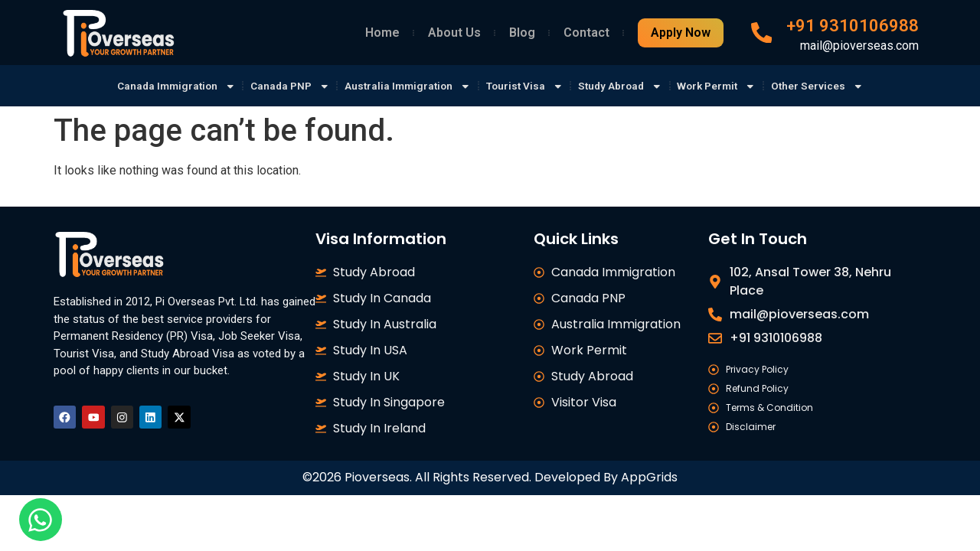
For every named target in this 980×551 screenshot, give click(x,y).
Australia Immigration (403, 86)
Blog (522, 33)
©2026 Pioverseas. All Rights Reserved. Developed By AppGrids (490, 477)
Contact (586, 33)
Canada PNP (281, 86)
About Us (454, 33)
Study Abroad (626, 86)
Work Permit (728, 86)
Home (382, 33)
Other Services (832, 86)
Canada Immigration (163, 86)
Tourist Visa (526, 86)
